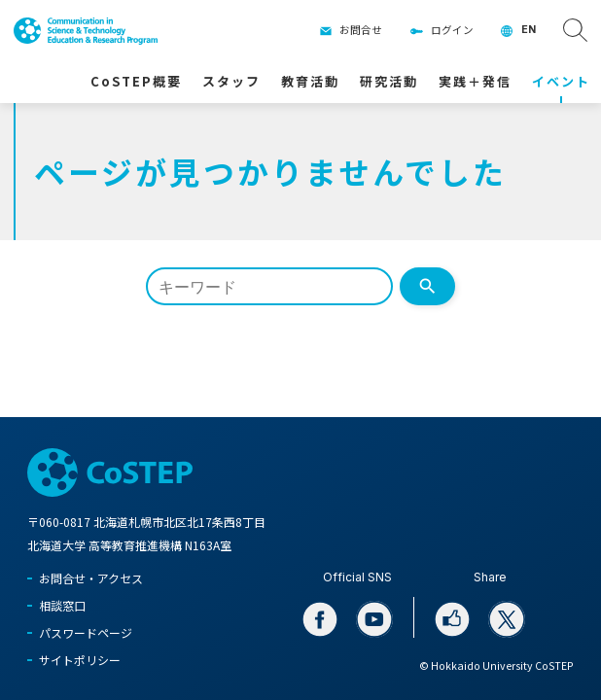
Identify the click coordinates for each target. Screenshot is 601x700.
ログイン (452, 30)
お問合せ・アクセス (91, 578)
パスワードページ (86, 632)
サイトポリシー (80, 660)
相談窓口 (62, 605)
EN (529, 30)
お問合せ (361, 30)
